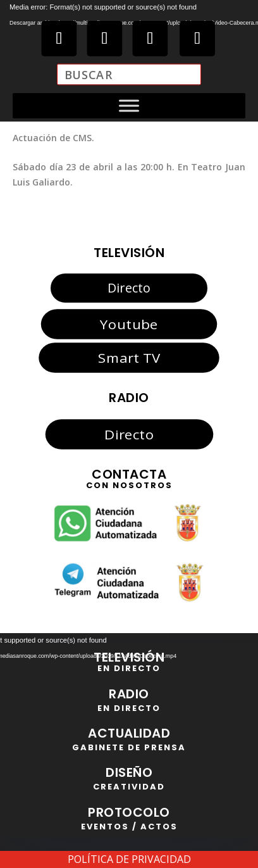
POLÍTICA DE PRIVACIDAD (129, 859)
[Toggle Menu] (129, 106)
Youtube (129, 324)
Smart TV (129, 357)
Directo (129, 288)
